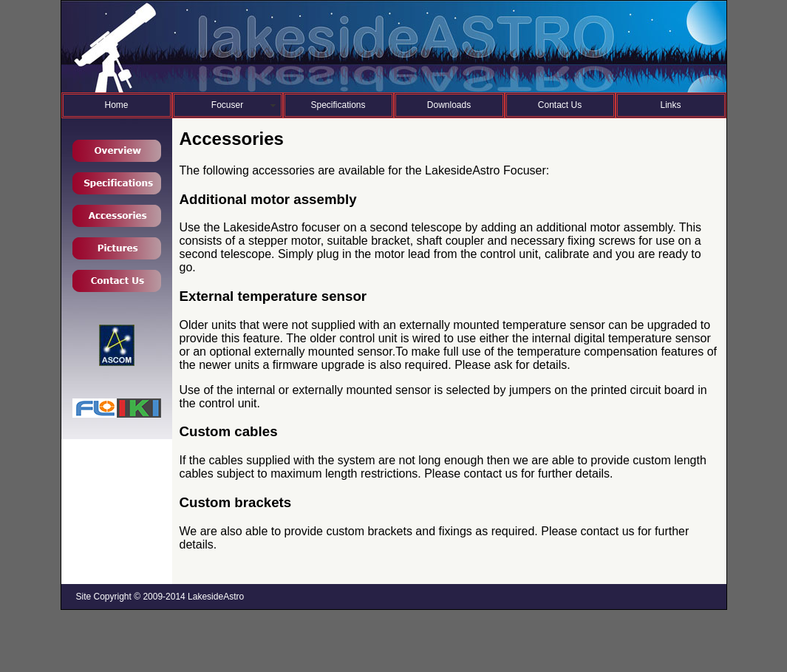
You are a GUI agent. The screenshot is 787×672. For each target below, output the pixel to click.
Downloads (449, 105)
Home (116, 105)
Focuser (227, 105)
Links (670, 105)
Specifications (338, 105)
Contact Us (560, 105)
